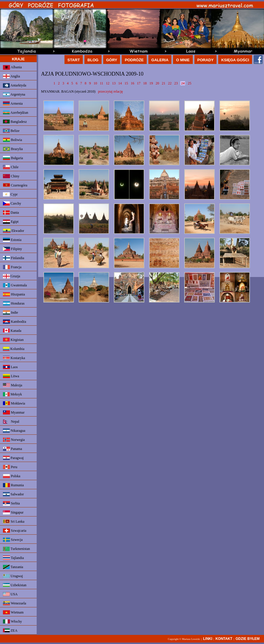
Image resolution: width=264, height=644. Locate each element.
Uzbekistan (15, 585)
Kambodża (15, 322)
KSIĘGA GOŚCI (235, 60)
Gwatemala (15, 285)
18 (145, 83)
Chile (11, 167)
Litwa (11, 376)
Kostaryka (14, 358)
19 (151, 83)
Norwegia (14, 440)
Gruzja (12, 276)
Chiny (11, 176)
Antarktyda (15, 85)
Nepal (11, 422)
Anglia (11, 76)
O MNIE (183, 60)
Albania (12, 67)
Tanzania (13, 567)
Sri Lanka (14, 521)
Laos (10, 367)
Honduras (14, 303)
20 (157, 83)
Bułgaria (13, 158)
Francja (12, 267)
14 (120, 83)
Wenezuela (15, 603)
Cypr (10, 194)
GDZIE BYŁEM (248, 639)
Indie (11, 312)
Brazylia (13, 149)
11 (101, 83)
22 (170, 83)
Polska (12, 476)
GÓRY (112, 60)
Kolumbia (14, 349)
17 (139, 83)
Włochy (12, 621)
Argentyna (14, 94)
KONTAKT (224, 639)
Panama (12, 449)
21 (164, 83)
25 (189, 83)
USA (10, 594)
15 (126, 83)
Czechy (12, 203)
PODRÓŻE (134, 60)
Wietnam (13, 612)
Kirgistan (13, 340)
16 (133, 83)
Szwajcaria (15, 531)
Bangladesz (15, 122)
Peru (10, 467)
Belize (11, 131)
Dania (11, 213)
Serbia (11, 503)
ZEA (10, 631)
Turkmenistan (16, 549)
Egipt (11, 222)
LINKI (208, 639)
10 (95, 83)
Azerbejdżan (16, 113)
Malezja (13, 385)
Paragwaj (13, 458)
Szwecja (13, 540)
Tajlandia (13, 558)
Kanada (12, 331)
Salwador (13, 494)
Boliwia (12, 140)
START (74, 60)
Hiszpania (14, 294)
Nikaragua (14, 431)
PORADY (206, 60)
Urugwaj (13, 576)
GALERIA (160, 60)
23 (176, 83)
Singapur (13, 512)
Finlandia (13, 258)
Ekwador (13, 231)
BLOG (93, 60)
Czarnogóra (15, 185)
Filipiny (12, 249)
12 (108, 83)
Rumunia (13, 485)
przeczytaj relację (110, 91)
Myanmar (14, 412)
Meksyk (12, 394)
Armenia (13, 103)
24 (183, 83)
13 (114, 83)
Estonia (12, 240)
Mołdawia (14, 403)
